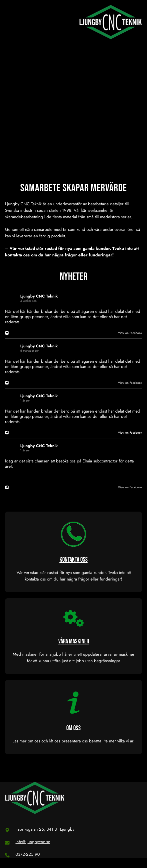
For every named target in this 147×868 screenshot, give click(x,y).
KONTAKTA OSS (74, 560)
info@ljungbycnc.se (33, 842)
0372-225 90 (28, 854)
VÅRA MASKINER (74, 642)
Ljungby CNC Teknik (39, 296)
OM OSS (73, 728)
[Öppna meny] (8, 22)
